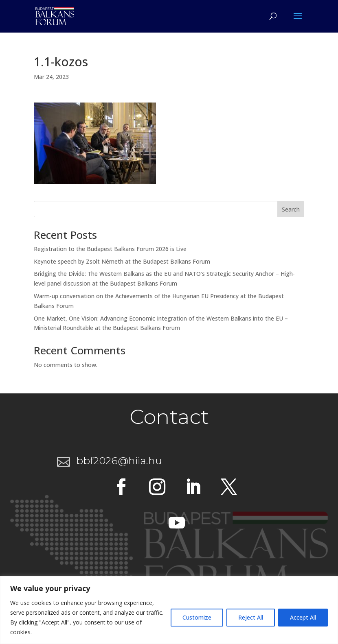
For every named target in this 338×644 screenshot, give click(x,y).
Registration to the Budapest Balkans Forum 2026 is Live (110, 249)
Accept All (303, 617)
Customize (197, 617)
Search (291, 209)
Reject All (251, 617)
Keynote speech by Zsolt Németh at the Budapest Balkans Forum (122, 261)
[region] (169, 610)
